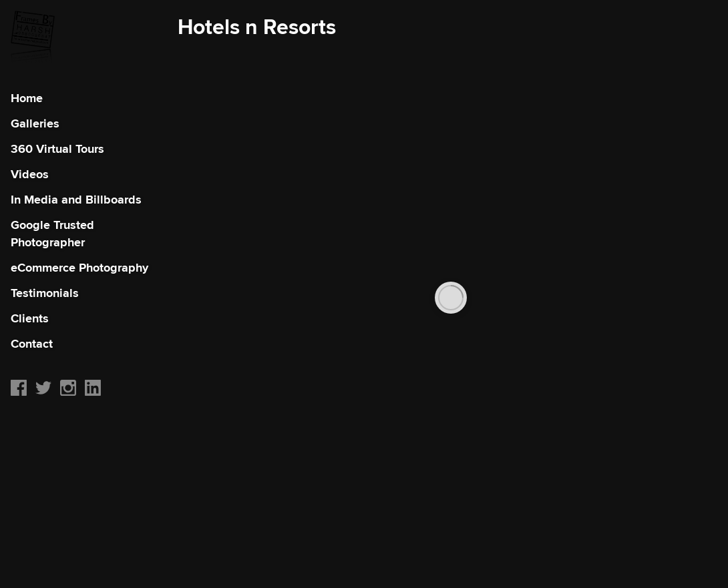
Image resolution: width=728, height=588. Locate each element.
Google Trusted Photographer (52, 234)
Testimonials (45, 293)
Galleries (35, 123)
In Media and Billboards (76, 200)
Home (27, 98)
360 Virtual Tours (57, 149)
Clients (30, 318)
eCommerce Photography (79, 268)
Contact (32, 344)
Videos (30, 174)
